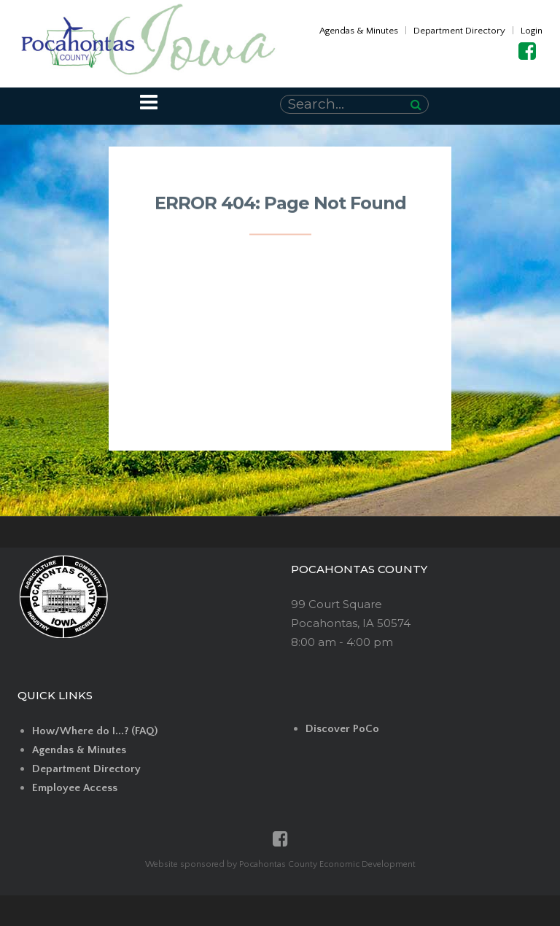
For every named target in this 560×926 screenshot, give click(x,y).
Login (532, 31)
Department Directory (459, 31)
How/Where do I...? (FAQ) (95, 731)
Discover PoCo (342, 729)
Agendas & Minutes (359, 31)
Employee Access (75, 788)
